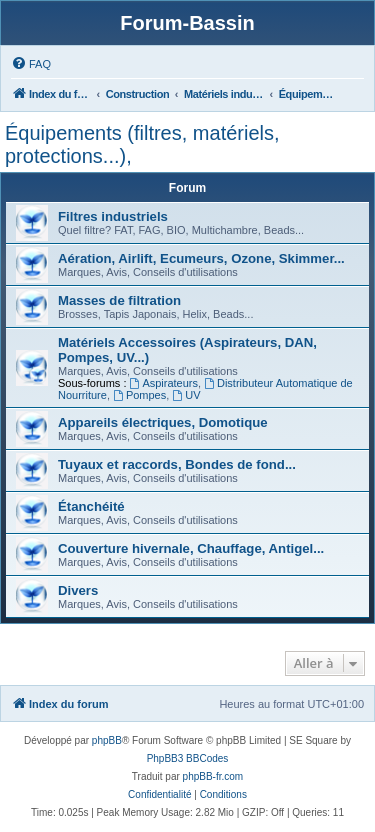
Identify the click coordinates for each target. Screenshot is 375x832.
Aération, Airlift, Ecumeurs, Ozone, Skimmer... (201, 258)
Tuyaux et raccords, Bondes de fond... (177, 464)
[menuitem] (31, 64)
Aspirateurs (164, 383)
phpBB (107, 740)
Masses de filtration (119, 300)
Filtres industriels (113, 216)
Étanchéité (91, 506)
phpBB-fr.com (213, 776)
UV (186, 395)
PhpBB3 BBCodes (188, 758)
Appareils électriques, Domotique (163, 422)
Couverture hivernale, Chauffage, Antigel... (191, 548)
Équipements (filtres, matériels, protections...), (142, 144)
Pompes (139, 395)
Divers (78, 590)
